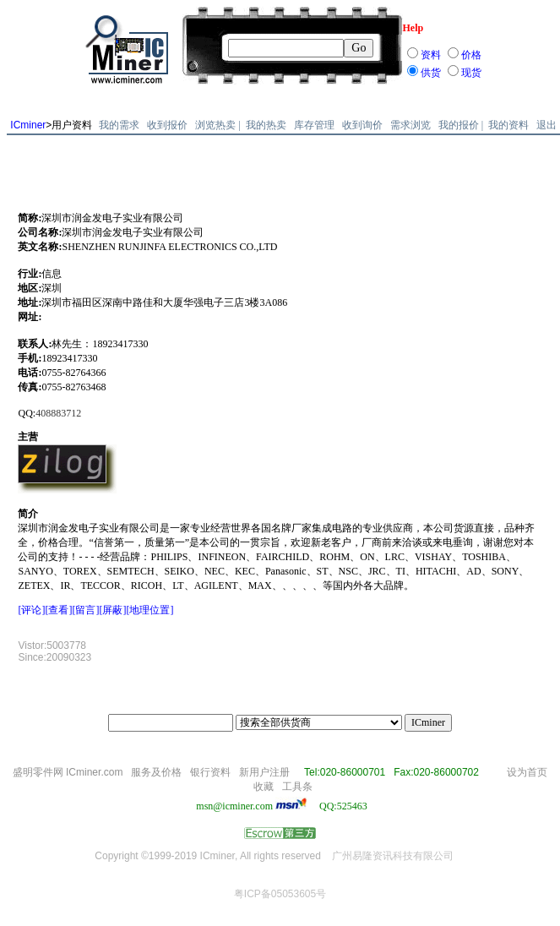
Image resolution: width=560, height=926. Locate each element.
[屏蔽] (112, 610)
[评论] (31, 610)
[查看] (58, 610)
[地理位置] (150, 610)
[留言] (85, 610)
